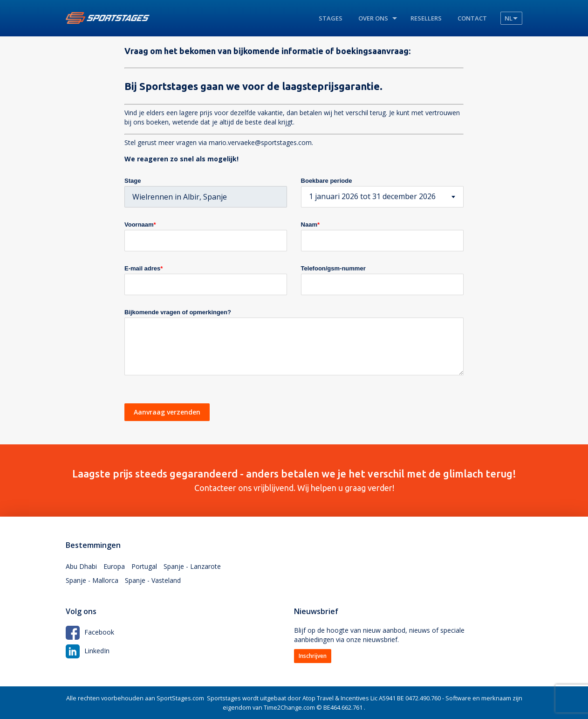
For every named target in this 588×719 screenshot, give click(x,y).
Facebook (90, 632)
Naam (310, 225)
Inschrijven (313, 656)
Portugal (144, 566)
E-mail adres (144, 268)
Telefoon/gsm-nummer (333, 268)
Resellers (426, 18)
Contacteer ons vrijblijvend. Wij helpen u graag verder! (294, 480)
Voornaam (140, 225)
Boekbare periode (327, 181)
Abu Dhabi (81, 566)
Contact (472, 18)
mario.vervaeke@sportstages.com (260, 142)
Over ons (373, 18)
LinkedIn (88, 651)
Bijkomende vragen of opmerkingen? (178, 312)
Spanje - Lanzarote (192, 566)
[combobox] (382, 197)
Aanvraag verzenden (167, 412)
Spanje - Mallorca (92, 580)
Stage (133, 181)
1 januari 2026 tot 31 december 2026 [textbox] (372, 196)
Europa (114, 566)
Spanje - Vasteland (153, 580)
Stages (331, 18)
